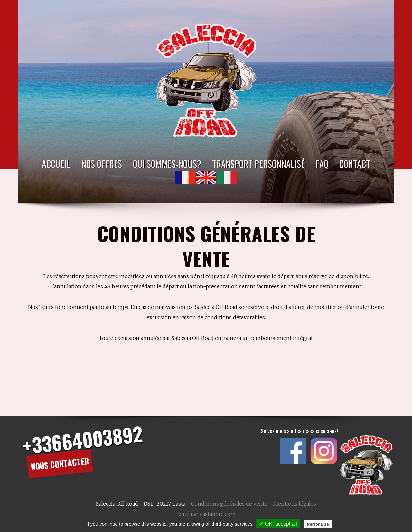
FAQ (322, 164)
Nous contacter (60, 464)
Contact (355, 164)
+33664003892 (82, 440)
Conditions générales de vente (229, 504)
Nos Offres (102, 164)
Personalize (318, 524)
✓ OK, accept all (278, 524)
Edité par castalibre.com (206, 514)
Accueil (56, 164)
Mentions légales (295, 504)
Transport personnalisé (258, 164)
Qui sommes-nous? (167, 164)
